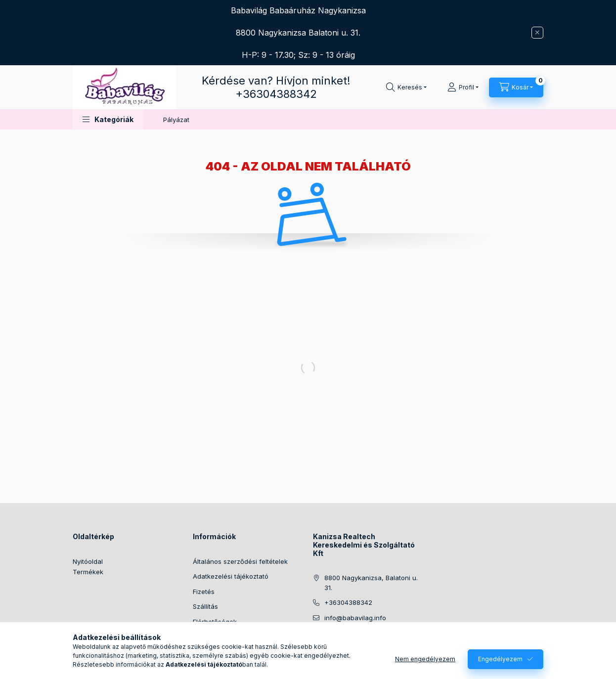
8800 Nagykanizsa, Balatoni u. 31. (371, 583)
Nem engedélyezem (425, 659)
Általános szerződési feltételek (240, 561)
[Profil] (463, 87)
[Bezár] (537, 33)
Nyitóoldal (88, 561)
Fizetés (204, 592)
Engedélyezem (500, 659)
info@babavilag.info (355, 618)
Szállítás (205, 606)
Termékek (88, 572)
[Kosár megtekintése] (516, 87)
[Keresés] (406, 87)
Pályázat (176, 120)
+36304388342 (276, 94)
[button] (108, 119)
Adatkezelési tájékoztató (231, 576)
